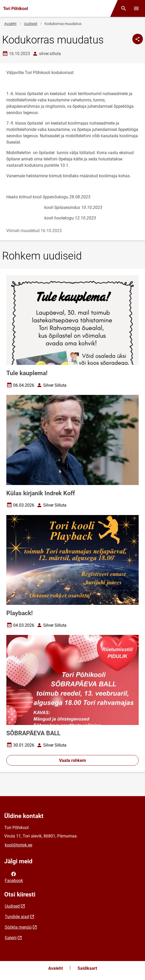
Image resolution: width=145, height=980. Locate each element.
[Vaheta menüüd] (136, 8)
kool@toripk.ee (18, 845)
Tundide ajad (17, 917)
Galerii (11, 938)
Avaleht (10, 24)
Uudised (31, 24)
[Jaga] (138, 39)
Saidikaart (87, 968)
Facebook (14, 877)
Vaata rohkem (72, 760)
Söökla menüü (18, 927)
